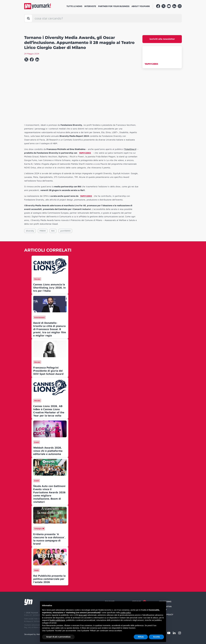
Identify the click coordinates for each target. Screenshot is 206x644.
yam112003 (65, 231)
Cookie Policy (166, 614)
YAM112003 (151, 64)
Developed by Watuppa (34, 634)
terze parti (83, 615)
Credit (162, 620)
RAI (53, 231)
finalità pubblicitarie (57, 620)
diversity (30, 231)
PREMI (43, 231)
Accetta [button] (156, 637)
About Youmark (141, 6)
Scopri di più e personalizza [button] (58, 637)
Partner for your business (114, 6)
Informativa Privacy (165, 608)
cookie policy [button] (126, 613)
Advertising (165, 601)
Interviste (90, 6)
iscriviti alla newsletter (162, 39)
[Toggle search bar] (28, 18)
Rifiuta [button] (141, 637)
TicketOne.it (130, 149)
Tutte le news (74, 6)
